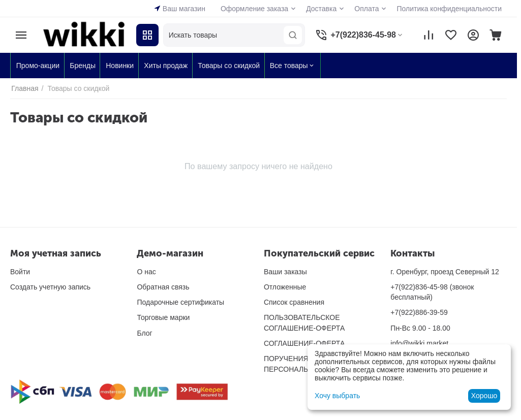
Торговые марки (163, 317)
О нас (146, 272)
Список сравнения (294, 302)
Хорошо (484, 396)
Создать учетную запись (50, 287)
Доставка (321, 9)
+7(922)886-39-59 (419, 312)
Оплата (366, 9)
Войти (20, 272)
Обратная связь (163, 287)
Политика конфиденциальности (449, 9)
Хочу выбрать (337, 396)
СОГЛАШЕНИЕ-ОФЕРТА (304, 343)
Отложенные (285, 287)
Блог (144, 333)
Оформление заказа (254, 9)
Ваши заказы (285, 272)
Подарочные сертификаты (180, 302)
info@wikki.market (419, 343)
